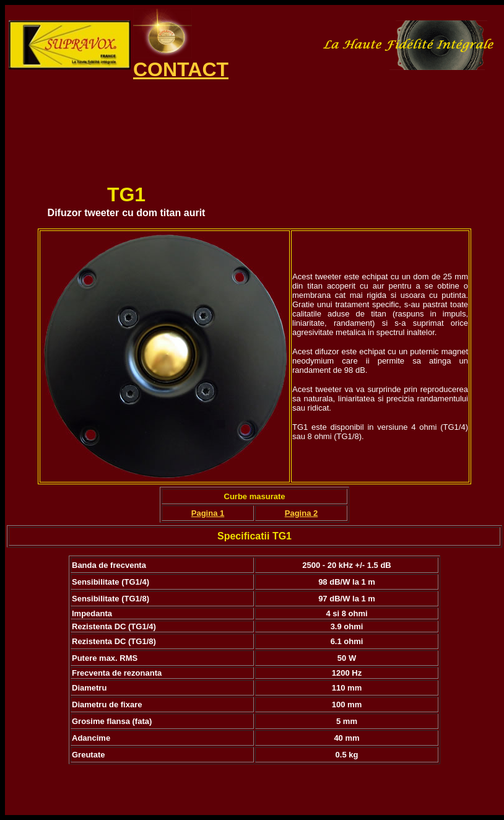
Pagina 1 (208, 513)
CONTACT (181, 69)
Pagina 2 (301, 513)
